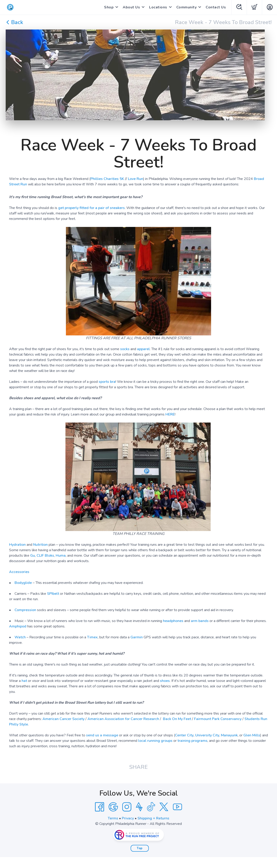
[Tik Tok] (151, 807)
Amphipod (18, 626)
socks (125, 349)
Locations (158, 7)
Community (187, 7)
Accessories (19, 572)
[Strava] (139, 807)
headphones (173, 621)
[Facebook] (100, 807)
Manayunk (229, 735)
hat (24, 681)
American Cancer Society (64, 719)
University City (207, 735)
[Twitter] (164, 807)
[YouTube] (177, 807)
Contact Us (216, 7)
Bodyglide (23, 583)
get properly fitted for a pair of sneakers (91, 208)
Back (14, 22)
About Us (131, 7)
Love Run (136, 179)
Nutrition (40, 545)
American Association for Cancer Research (123, 719)
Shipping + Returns (153, 818)
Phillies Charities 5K (107, 179)
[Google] (113, 807)
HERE (170, 414)
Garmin (137, 637)
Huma (61, 556)
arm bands (200, 621)
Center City (184, 735)
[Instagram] (127, 807)
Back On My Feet (177, 719)
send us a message (102, 735)
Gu (33, 556)
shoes (165, 681)
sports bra (107, 382)
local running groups (155, 741)
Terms (113, 818)
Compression (25, 610)
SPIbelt (53, 594)
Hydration (17, 545)
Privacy (128, 818)
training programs (192, 741)
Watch (20, 637)
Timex (92, 637)
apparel (143, 349)
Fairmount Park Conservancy (218, 719)
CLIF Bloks (45, 556)
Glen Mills (252, 735)
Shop (109, 7)
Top (140, 848)
